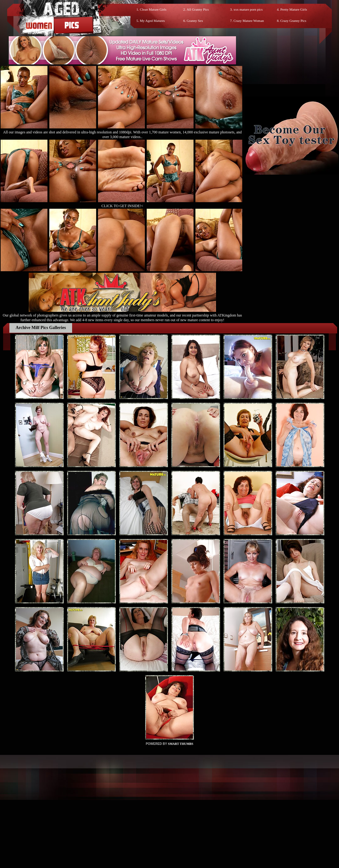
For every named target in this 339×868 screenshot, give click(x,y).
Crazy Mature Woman (249, 21)
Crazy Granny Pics (293, 21)
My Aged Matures (152, 21)
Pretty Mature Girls (294, 9)
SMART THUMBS (181, 744)
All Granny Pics (198, 9)
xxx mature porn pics (248, 9)
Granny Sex (195, 21)
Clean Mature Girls (153, 9)
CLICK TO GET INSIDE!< (122, 206)
